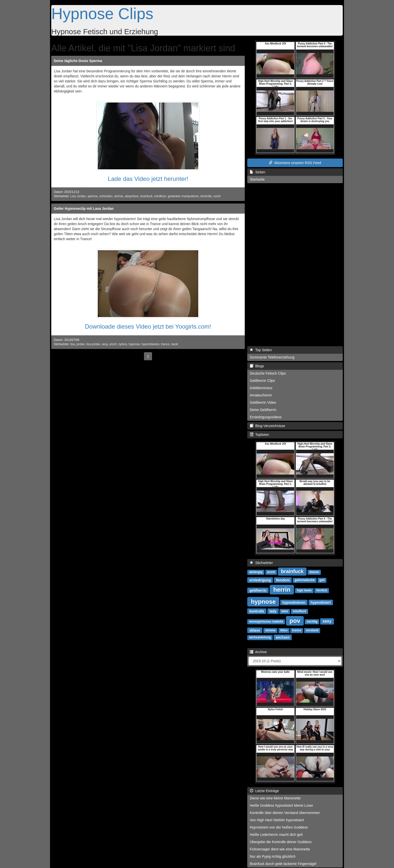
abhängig (256, 572)
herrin (282, 589)
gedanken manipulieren (183, 196)
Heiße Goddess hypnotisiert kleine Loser (281, 805)
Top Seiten (261, 350)
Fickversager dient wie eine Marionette (280, 849)
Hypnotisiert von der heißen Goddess (279, 827)
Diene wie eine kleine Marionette (275, 798)
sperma (92, 196)
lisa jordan (93, 344)
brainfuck (146, 196)
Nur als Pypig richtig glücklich (273, 856)
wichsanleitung (260, 637)
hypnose (134, 344)
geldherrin (258, 590)
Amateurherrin (261, 395)
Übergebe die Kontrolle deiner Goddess (281, 842)
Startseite (257, 179)
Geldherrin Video (263, 402)
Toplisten (259, 435)
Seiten (257, 172)
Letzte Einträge (264, 791)
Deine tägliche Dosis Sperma (78, 61)
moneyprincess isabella (266, 622)
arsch (113, 344)
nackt (174, 344)
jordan (81, 344)
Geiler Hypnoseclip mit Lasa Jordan (84, 209)
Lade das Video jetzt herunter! (148, 179)
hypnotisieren (150, 344)
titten (284, 630)
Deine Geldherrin (263, 410)
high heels (304, 590)
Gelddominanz (261, 388)
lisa (73, 344)
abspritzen (132, 196)
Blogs (257, 366)
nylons (123, 344)
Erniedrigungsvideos (266, 417)
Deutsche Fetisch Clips (268, 373)
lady (273, 611)
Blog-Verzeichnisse (267, 426)
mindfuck (160, 196)
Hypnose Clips (102, 14)
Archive (258, 652)
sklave (255, 630)
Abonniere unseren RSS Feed (295, 163)
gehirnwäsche (305, 580)
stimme (270, 630)
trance (165, 344)
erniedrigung (260, 580)
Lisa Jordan (78, 196)
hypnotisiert (321, 602)
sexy (105, 344)
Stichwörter (261, 563)
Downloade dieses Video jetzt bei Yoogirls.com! (148, 326)
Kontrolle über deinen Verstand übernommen (285, 813)
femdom (283, 580)
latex (285, 611)
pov (295, 620)
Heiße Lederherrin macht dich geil (276, 835)
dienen (314, 572)
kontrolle (206, 196)
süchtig (312, 622)
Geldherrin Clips (262, 381)
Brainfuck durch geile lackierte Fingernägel (283, 864)
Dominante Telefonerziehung (272, 357)
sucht (217, 196)
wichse (119, 196)
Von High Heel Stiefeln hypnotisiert (277, 820)
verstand (312, 630)
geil (322, 580)
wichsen (283, 637)
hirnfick (322, 590)
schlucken (106, 196)
